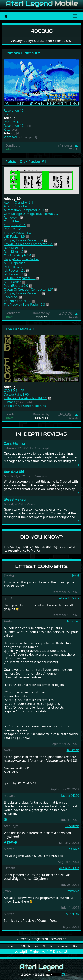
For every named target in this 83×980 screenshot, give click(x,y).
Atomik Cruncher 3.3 (18, 206)
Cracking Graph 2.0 (17, 255)
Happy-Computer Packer (21, 259)
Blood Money (15, 500)
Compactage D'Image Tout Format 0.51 (32, 214)
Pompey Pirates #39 (23, 53)
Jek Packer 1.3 (14, 274)
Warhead (10, 137)
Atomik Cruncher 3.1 (18, 202)
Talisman (73, 621)
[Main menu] (75, 16)
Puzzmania (71, 891)
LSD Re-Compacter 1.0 (20, 278)
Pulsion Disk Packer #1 (26, 161)
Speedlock (11, 297)
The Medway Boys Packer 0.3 (24, 305)
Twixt (75, 575)
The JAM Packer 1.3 (17, 233)
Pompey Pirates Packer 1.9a (24, 240)
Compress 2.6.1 (15, 225)
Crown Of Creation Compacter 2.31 (29, 289)
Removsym (12, 218)
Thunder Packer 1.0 (18, 301)
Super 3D (73, 914)
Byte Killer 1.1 (14, 248)
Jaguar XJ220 (70, 796)
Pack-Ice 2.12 (13, 267)
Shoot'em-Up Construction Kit (25, 406)
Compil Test (12, 221)
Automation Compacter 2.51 (24, 210)
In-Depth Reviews (41, 434)
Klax (7, 114)
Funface (9, 402)
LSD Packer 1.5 (14, 236)
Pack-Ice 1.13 (13, 122)
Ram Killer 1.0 (14, 252)
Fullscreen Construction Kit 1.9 (26, 398)
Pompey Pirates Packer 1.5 (23, 293)
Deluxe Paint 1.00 (16, 394)
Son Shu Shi (14, 472)
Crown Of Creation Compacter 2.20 (29, 244)
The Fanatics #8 (20, 329)
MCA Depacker (14, 263)
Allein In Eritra (69, 598)
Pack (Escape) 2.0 (16, 286)
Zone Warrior (15, 443)
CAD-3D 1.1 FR (14, 391)
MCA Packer (12, 282)
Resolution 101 (14, 110)
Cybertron (72, 826)
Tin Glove (73, 849)
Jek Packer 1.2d (15, 270)
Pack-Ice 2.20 (13, 229)
